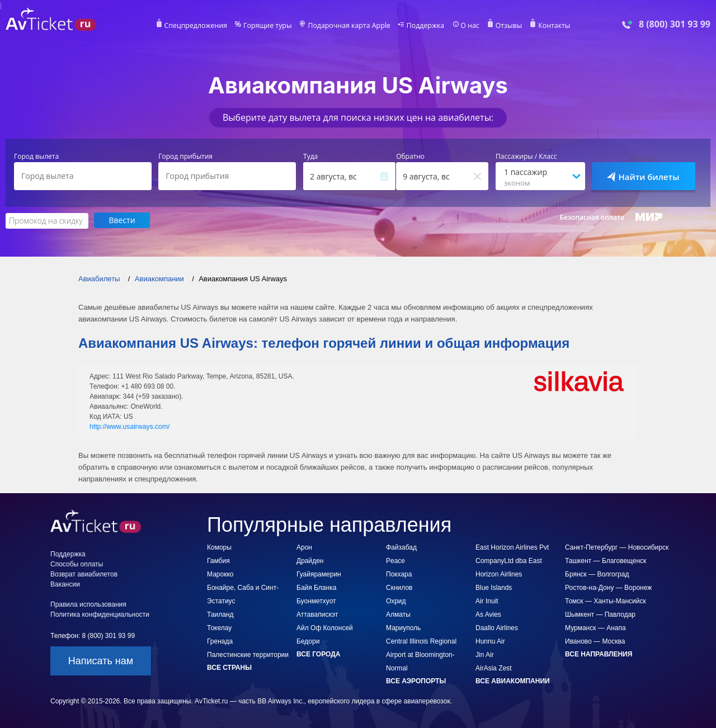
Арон (304, 547)
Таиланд (220, 614)
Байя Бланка (316, 587)
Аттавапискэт (317, 614)
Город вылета (36, 157)
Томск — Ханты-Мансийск (606, 601)
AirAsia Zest (494, 668)
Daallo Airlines (497, 627)
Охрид (396, 601)
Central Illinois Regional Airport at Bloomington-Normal (421, 654)
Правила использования (88, 604)
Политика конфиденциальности (100, 614)
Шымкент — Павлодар (600, 614)
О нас (467, 26)
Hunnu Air (490, 641)
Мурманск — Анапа (595, 627)
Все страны (229, 667)
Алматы (398, 614)
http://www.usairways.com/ (129, 426)
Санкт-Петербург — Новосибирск (617, 547)
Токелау (219, 627)
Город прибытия (185, 157)
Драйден (310, 560)
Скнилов (399, 587)
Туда (310, 157)
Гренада (220, 641)
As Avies (488, 614)
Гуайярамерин (319, 574)
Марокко (220, 574)
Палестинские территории (248, 654)
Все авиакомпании (513, 680)
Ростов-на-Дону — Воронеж (608, 587)
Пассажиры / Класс (526, 157)
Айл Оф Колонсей (325, 627)
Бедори (308, 641)
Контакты (550, 26)
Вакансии (65, 584)
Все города (318, 654)
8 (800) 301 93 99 (675, 24)
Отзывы (506, 26)
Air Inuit (487, 601)
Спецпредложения (199, 26)
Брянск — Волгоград (597, 574)
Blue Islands (494, 587)
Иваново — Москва (595, 641)
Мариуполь (403, 627)
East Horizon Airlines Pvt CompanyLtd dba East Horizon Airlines (512, 560)
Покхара (399, 574)
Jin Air (485, 654)
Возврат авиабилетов (84, 574)
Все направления (599, 654)
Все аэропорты (416, 680)
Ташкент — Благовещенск (606, 560)
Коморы (219, 547)
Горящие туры (270, 26)
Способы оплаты (77, 564)
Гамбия (218, 560)
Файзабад (401, 547)
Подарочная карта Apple (349, 26)
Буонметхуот (316, 601)
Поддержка (424, 26)
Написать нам (101, 660)
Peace (395, 560)
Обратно (410, 157)
